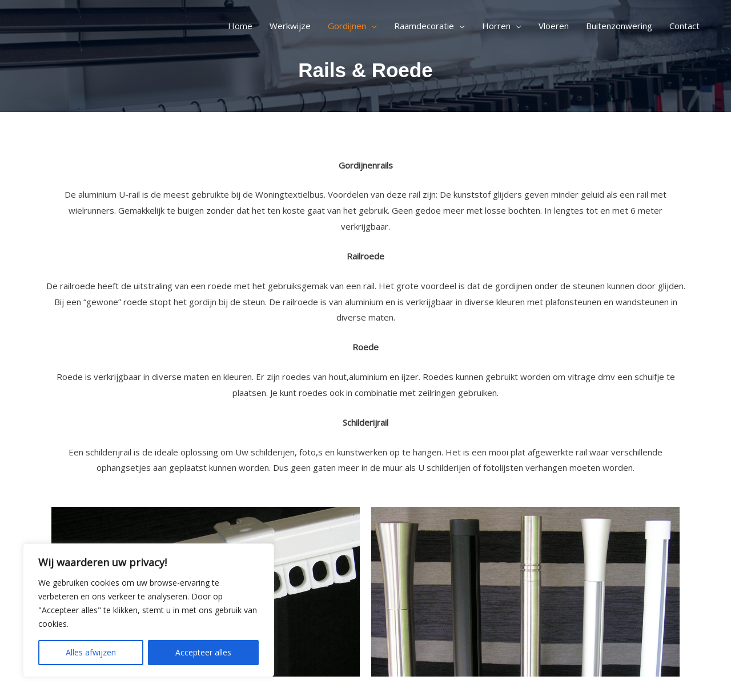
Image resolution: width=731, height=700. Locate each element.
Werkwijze (290, 26)
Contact (684, 26)
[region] (148, 610)
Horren (496, 26)
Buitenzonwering (619, 26)
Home (240, 26)
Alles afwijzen (91, 652)
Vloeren (554, 26)
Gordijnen (347, 26)
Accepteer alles (203, 652)
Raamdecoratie (424, 26)
